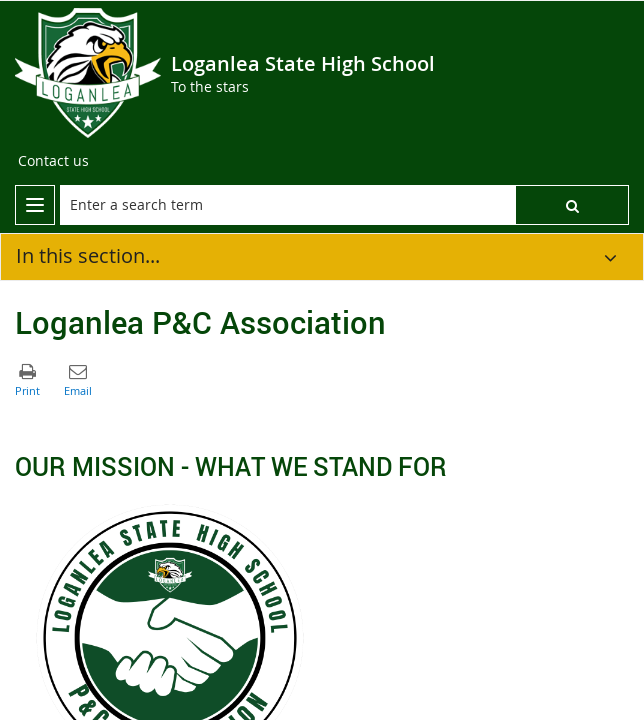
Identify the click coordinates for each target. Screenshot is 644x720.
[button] (572, 205)
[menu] (35, 205)
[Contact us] (53, 161)
